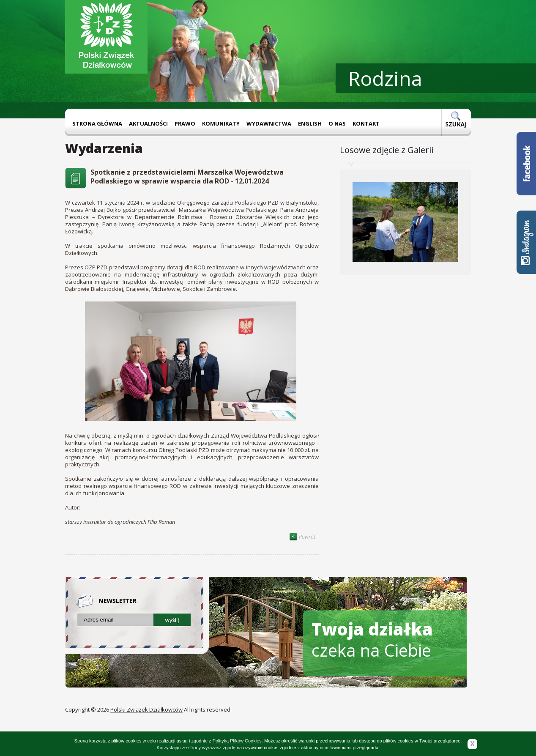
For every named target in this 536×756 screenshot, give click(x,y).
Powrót (302, 537)
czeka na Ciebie (372, 640)
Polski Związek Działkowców (146, 709)
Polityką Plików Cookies (237, 741)
